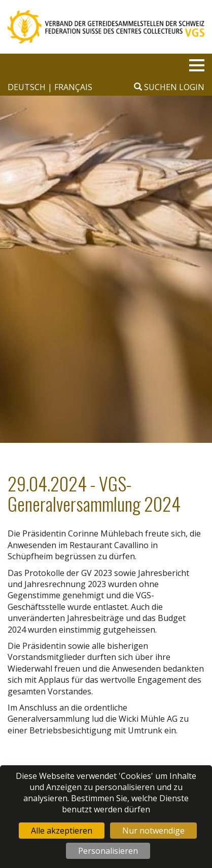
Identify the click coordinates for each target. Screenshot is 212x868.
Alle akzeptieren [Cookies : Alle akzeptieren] (62, 831)
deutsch (28, 87)
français (73, 87)
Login (192, 87)
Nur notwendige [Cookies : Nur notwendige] (153, 831)
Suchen (155, 87)
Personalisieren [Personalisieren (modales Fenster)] (108, 851)
